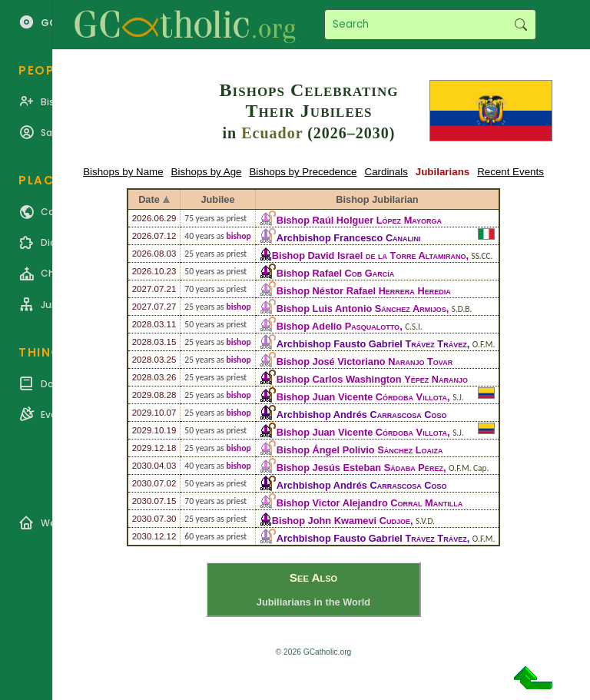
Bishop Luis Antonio (361, 309)
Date (149, 199)
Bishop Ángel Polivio (360, 450)
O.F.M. (484, 344)
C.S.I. (414, 327)
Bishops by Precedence (303, 172)
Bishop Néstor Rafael (364, 291)
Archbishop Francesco (349, 238)
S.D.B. (462, 309)
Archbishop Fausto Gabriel (372, 344)
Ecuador (272, 133)
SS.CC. (482, 256)
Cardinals (386, 172)
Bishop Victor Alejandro (370, 503)
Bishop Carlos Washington (372, 379)
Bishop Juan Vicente (362, 397)
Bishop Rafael (336, 273)
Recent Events (510, 172)
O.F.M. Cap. (469, 468)
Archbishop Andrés (362, 415)
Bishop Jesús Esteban (360, 468)
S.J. (458, 397)
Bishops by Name (123, 172)
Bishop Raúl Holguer (359, 220)
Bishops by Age (207, 172)
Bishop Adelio (338, 326)
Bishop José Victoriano (365, 362)
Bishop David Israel (369, 255)
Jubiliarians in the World (313, 602)
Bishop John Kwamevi (341, 521)
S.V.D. (425, 521)
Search (520, 25)
